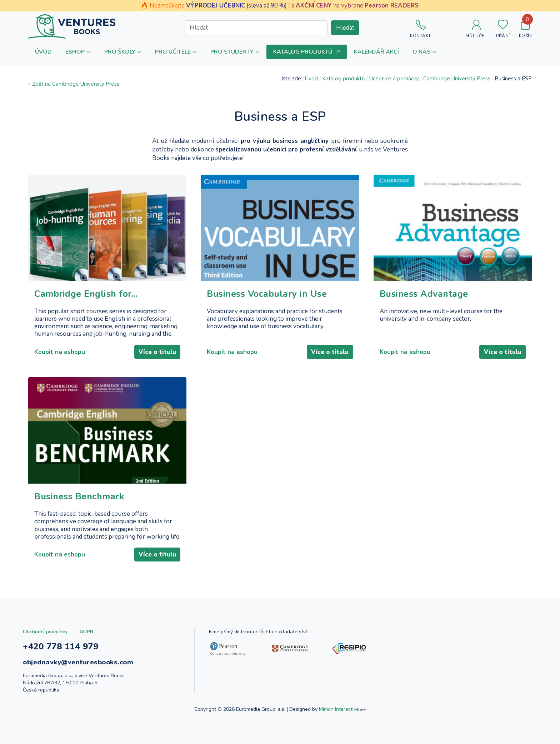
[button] (78, 52)
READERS (404, 6)
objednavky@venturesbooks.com (78, 662)
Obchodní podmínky (45, 632)
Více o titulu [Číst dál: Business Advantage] (503, 352)
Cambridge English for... (86, 294)
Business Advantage (424, 294)
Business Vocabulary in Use (267, 294)
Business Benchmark (79, 497)
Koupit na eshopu (60, 352)
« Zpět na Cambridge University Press (74, 84)
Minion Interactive (339, 709)
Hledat (345, 28)
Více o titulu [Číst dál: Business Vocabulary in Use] (330, 352)
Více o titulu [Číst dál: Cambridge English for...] (157, 352)
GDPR (86, 632)
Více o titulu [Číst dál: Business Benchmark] (157, 555)
